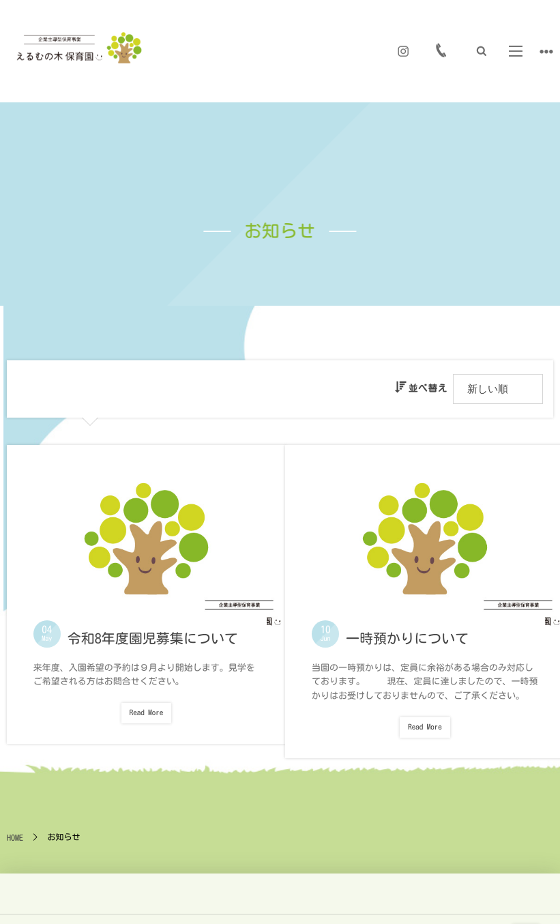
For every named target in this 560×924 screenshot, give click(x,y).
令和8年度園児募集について (151, 632)
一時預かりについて (407, 632)
